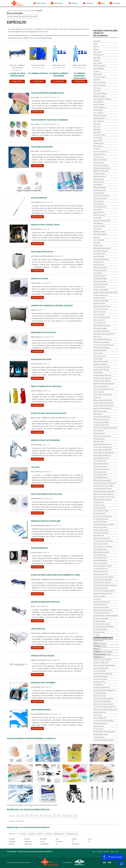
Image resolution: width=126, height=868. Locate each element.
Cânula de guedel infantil (100, 472)
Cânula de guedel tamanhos (101, 284)
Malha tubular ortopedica (100, 234)
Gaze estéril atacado (99, 257)
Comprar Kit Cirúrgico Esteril (101, 663)
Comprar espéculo (98, 373)
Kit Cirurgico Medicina (99, 737)
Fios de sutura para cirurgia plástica (103, 516)
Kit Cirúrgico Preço (98, 685)
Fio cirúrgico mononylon (100, 508)
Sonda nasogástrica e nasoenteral (102, 99)
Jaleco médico (97, 124)
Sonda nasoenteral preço (100, 207)
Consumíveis (97, 646)
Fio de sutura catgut (99, 179)
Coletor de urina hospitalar (100, 563)
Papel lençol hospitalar (99, 304)
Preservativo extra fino (99, 154)
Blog (101, 3)
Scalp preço (96, 237)
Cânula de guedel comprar (100, 467)
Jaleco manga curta (98, 121)
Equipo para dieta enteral (100, 160)
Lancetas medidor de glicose (101, 530)
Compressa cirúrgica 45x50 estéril (102, 375)
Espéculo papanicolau (99, 215)
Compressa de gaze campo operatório (103, 577)
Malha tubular (97, 129)
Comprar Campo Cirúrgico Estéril (102, 701)
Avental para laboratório (100, 276)
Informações (57, 3)
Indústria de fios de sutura (100, 527)
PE (50, 816)
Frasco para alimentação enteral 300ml (104, 389)
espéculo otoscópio (13, 16)
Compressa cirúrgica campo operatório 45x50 (105, 292)
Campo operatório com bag (100, 544)
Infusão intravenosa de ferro (101, 588)
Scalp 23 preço (97, 337)
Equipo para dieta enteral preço (102, 417)
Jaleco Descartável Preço (100, 718)
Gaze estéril (96, 80)
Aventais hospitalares (99, 193)
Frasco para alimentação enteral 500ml (104, 525)
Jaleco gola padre (98, 110)
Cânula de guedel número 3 (101, 475)
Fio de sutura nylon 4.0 (99, 323)
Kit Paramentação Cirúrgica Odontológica (104, 732)
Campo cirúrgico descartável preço (102, 444)
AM (71, 816)
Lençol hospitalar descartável (101, 259)
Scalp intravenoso (98, 273)
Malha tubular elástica (99, 265)
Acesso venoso (97, 88)
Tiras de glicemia (98, 138)
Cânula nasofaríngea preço (100, 478)
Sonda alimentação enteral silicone (102, 339)
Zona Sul (40, 834)
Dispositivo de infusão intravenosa (102, 408)
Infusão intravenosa (98, 163)
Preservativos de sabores (100, 268)
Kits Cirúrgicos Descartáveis (101, 618)
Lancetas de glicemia (99, 204)
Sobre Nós (88, 3)
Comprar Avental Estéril (100, 671)
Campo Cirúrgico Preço (99, 712)
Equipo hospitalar (98, 414)
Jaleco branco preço (99, 182)
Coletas (95, 643)
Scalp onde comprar (99, 442)
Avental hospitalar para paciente (102, 348)
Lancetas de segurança (99, 298)
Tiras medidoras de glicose (100, 605)
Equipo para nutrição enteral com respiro (104, 497)
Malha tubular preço (99, 431)
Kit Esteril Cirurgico (98, 729)
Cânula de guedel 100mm (100, 549)
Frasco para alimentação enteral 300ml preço (105, 428)
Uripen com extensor (99, 240)
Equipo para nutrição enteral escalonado (104, 384)
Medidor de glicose (98, 55)
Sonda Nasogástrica (99, 69)
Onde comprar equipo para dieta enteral (104, 334)
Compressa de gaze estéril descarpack (104, 406)
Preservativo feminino (99, 174)
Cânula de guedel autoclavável (101, 552)
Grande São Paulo (59, 834)
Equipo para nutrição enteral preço (102, 500)
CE (59, 816)
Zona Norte (23, 834)
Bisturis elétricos (98, 74)
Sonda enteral (97, 599)
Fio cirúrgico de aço (98, 502)
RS (45, 816)
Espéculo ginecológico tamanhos (102, 248)
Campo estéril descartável (100, 279)
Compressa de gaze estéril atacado (103, 580)
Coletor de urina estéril (99, 287)
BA (54, 816)
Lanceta (95, 44)
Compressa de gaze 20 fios (101, 571)
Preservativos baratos (99, 439)
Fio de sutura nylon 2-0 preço (101, 511)
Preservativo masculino (99, 66)
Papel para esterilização (100, 187)
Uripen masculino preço (100, 312)
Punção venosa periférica (100, 116)
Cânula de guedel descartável (101, 469)
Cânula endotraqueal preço (100, 560)
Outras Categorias (103, 638)
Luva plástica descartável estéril (102, 331)
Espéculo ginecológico (99, 118)
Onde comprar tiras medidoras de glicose (104, 591)
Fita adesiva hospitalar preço (101, 519)
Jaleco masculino (98, 63)
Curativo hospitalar (98, 359)
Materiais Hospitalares (99, 654)
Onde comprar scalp (99, 392)
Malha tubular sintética (99, 433)
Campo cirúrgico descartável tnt (102, 317)
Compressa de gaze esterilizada (102, 168)
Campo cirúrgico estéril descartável (103, 395)
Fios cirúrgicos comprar (99, 513)
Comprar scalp (97, 397)
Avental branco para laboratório (102, 342)
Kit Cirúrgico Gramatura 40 (100, 723)
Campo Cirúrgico (98, 715)
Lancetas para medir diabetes (101, 301)
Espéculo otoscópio (98, 212)
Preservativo (97, 60)
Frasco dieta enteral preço (100, 522)
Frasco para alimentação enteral (102, 221)
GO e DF (65, 816)
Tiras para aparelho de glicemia (102, 367)
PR (36, 816)
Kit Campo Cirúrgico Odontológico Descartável (106, 616)
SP (32, 816)
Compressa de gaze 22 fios (101, 574)
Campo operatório (98, 146)
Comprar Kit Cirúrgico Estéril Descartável (104, 665)
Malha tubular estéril (99, 536)
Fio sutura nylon (98, 218)
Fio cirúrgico (97, 149)
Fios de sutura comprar (99, 254)
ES (27, 816)
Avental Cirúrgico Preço (100, 682)
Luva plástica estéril (98, 262)
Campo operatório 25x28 (100, 281)
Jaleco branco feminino (99, 82)
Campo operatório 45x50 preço (101, 370)
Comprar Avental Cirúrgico (100, 679)
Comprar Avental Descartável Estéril (103, 674)
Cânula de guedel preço (100, 555)
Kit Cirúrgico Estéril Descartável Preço (103, 699)
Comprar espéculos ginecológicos (102, 480)
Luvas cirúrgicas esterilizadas (101, 533)
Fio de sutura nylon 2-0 (99, 320)
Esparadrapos (97, 41)
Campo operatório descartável (101, 458)
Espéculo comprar (98, 245)
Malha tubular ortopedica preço (101, 538)
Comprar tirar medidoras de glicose (103, 566)
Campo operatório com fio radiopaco (103, 547)
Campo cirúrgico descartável (101, 165)
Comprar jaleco (97, 132)
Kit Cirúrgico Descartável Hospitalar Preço (104, 690)
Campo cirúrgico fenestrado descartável (104, 453)
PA (76, 816)
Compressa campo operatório (101, 290)
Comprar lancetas (98, 353)
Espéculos (96, 47)
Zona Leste (48, 834)
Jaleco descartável (98, 102)
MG (22, 816)
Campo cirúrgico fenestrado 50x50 (102, 450)
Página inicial (40, 3)
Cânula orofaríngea (98, 201)
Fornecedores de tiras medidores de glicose (105, 585)
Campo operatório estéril (100, 461)
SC (41, 816)
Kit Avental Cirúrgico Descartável (102, 613)
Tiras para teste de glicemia (101, 309)
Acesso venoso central (99, 77)
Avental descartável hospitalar (101, 196)
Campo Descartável (98, 726)
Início (94, 852)
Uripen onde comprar (99, 315)
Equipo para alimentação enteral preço (103, 494)
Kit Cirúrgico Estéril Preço (100, 693)
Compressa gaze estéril (100, 356)
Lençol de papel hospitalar (100, 328)
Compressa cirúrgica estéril (100, 295)
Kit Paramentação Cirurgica (101, 734)
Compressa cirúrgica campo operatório (104, 403)
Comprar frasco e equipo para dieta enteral (105, 483)
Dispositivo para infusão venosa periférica (104, 491)
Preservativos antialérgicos (100, 364)
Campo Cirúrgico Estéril (100, 696)
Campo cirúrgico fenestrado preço (102, 455)
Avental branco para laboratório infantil (103, 345)
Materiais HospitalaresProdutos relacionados (105, 33)
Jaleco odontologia (98, 113)
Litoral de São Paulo (72, 834)
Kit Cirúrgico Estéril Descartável (102, 624)
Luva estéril (96, 71)
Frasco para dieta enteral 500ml (102, 326)
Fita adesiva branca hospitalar (101, 422)
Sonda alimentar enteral (100, 190)
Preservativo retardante (99, 135)
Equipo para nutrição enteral (101, 171)
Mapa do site (114, 852)
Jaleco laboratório (98, 185)
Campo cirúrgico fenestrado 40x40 (102, 447)
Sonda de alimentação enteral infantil (103, 541)
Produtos (73, 3)
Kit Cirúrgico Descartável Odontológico (103, 627)
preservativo (34, 16)
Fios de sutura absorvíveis (100, 152)
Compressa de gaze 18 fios (101, 569)
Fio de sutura (97, 91)
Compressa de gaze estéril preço (102, 583)
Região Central (13, 834)
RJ (18, 816)
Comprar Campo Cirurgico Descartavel (104, 704)
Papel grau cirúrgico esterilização (102, 436)
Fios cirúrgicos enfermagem (101, 251)
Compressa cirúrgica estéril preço (102, 378)
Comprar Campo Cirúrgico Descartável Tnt (104, 707)
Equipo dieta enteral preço (100, 411)
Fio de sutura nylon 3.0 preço (101, 420)
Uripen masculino (98, 141)
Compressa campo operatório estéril (103, 400)
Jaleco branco (97, 58)
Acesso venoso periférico (100, 94)
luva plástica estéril (24, 16)
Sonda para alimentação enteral (102, 602)
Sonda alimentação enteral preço (102, 306)
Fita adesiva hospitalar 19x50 (101, 425)
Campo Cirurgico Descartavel (101, 607)
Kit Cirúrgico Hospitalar (99, 621)
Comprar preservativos (99, 176)
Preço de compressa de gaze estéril (103, 594)
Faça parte (115, 3)
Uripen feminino (97, 210)
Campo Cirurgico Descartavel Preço (103, 610)
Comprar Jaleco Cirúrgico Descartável (103, 721)
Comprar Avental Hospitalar (101, 676)
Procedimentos (97, 657)
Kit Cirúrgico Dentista (99, 632)
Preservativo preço (98, 157)
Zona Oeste (32, 834)
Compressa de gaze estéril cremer (102, 489)
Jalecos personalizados (99, 85)
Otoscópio (96, 49)
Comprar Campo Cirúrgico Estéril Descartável (105, 710)
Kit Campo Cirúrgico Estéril (100, 630)
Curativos (96, 649)
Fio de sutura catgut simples (101, 386)
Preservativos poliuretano (100, 270)
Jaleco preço (97, 127)
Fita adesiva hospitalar (99, 232)
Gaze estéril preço (98, 223)
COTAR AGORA (17, 81)
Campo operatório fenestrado (101, 464)
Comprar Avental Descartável (101, 668)
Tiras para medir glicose (100, 107)
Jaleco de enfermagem (99, 96)
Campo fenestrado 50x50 (100, 350)
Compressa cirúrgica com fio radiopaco (104, 486)
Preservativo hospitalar (99, 596)
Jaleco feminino (97, 52)
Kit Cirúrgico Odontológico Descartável (103, 740)
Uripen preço (97, 243)
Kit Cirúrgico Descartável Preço (102, 688)
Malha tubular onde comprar (101, 362)
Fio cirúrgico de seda (99, 505)
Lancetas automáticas (99, 226)
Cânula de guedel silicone (100, 558)
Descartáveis (97, 652)
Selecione (11, 816)
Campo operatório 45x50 (100, 199)
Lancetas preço (97, 229)
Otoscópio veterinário (99, 105)
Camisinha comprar (98, 143)
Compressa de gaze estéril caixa (102, 381)
